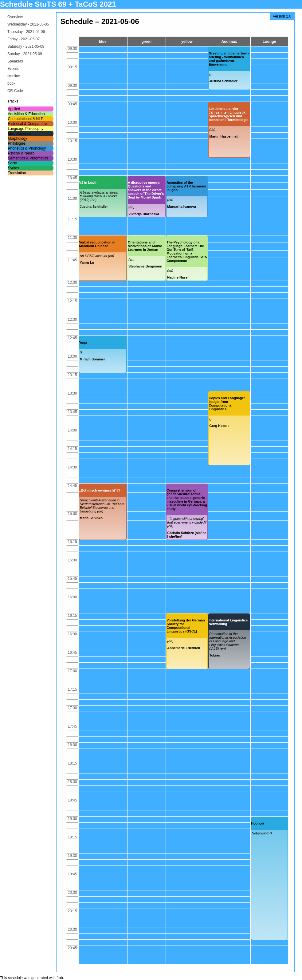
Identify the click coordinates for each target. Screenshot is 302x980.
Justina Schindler (223, 81)
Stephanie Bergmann (145, 266)
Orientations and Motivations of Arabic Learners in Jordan (145, 246)
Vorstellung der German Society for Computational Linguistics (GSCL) (186, 626)
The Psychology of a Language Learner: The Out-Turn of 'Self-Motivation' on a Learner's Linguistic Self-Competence (187, 251)
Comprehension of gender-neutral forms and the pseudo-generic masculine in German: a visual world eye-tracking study (187, 500)
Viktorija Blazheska (144, 214)
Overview (15, 17)
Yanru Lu (87, 263)
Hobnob (257, 823)
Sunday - (25, 54)
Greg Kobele (219, 426)
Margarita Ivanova (182, 207)
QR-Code (15, 91)
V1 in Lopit (88, 183)
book (11, 83)
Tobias (215, 655)
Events (13, 69)
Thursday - (26, 32)
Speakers (15, 61)
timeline (14, 76)
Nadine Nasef (178, 277)
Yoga (83, 343)
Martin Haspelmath (224, 136)
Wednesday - (28, 24)
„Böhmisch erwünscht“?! (99, 490)
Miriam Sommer (92, 359)
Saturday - (26, 46)
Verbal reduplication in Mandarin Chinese (97, 244)
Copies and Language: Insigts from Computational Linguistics (227, 404)
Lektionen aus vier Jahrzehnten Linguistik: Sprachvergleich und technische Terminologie (228, 114)
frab (60, 978)
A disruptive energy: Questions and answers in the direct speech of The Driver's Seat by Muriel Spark (146, 190)
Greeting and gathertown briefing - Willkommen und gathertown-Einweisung (229, 59)
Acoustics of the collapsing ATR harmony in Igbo (186, 186)
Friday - (24, 39)
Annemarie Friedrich (184, 648)
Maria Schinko (91, 518)
